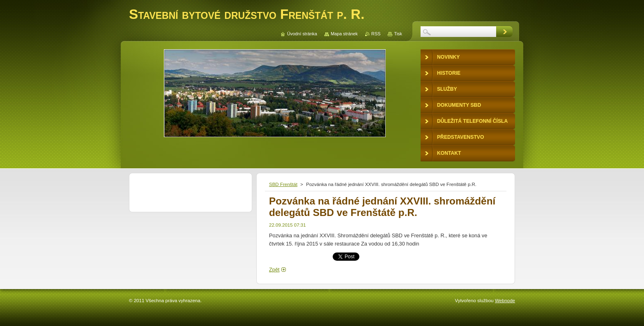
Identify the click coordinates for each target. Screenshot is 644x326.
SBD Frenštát (283, 184)
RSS (376, 34)
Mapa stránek (344, 34)
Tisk (398, 34)
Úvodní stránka (302, 34)
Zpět (274, 270)
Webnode (505, 301)
